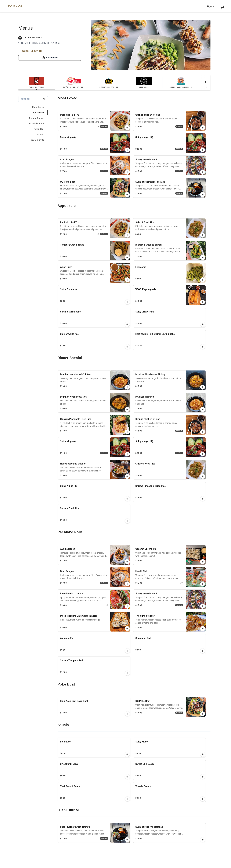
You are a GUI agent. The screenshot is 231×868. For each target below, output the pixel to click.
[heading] (134, 98)
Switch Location (30, 51)
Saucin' (41, 134)
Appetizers (39, 113)
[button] (127, 128)
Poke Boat (39, 129)
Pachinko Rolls (37, 123)
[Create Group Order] (50, 58)
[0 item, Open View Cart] (222, 7)
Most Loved (38, 107)
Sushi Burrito (38, 140)
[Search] (32, 99)
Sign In (211, 7)
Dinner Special (37, 118)
